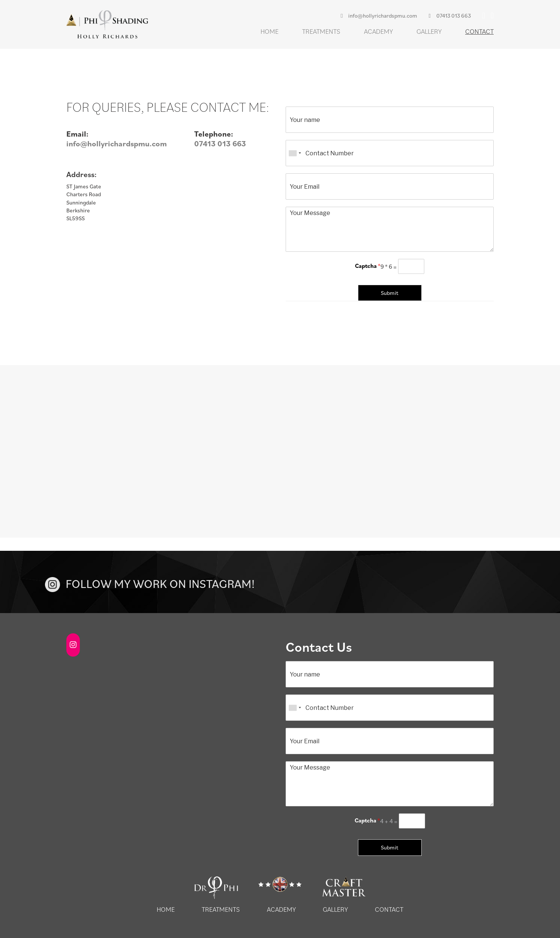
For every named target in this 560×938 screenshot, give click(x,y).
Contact (479, 31)
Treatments (321, 31)
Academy (378, 31)
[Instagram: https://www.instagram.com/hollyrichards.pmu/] (73, 645)
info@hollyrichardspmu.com (379, 16)
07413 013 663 (449, 16)
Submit (390, 293)
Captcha (368, 266)
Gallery (429, 31)
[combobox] (295, 153)
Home (270, 31)
